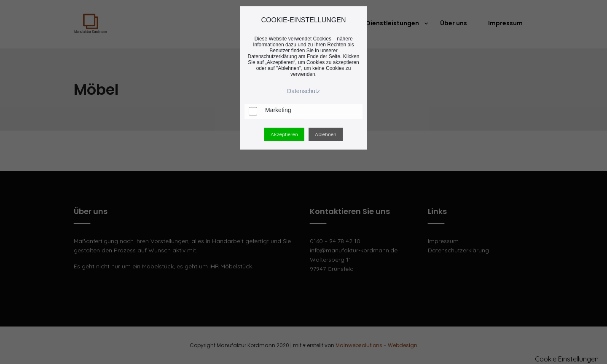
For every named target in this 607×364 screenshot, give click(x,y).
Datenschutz (303, 91)
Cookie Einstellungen (567, 359)
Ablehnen (326, 134)
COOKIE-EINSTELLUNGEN (304, 20)
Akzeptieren (284, 134)
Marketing (278, 110)
